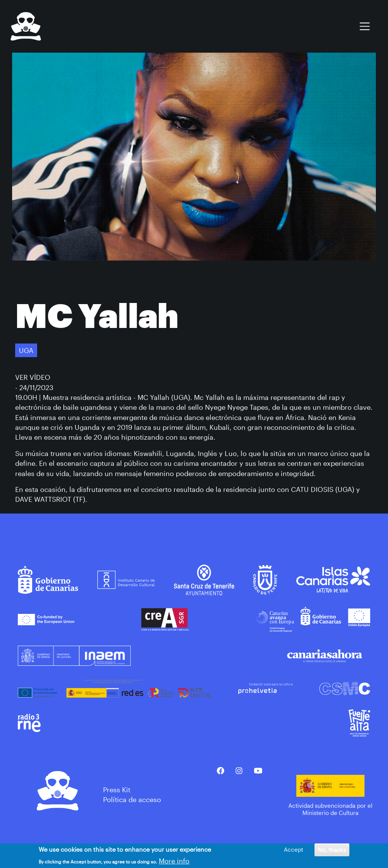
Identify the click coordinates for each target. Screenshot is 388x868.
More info (174, 862)
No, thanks (332, 851)
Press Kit (117, 790)
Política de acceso (132, 799)
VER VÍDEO (33, 377)
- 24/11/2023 (34, 387)
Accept (293, 851)
